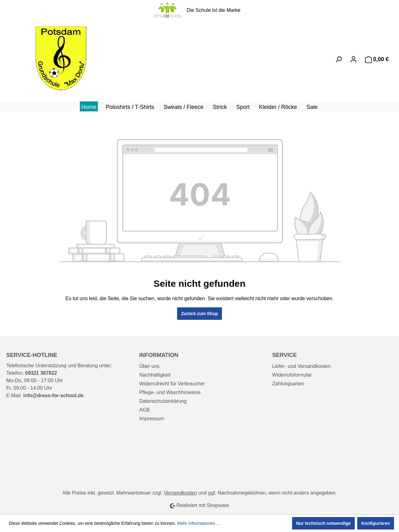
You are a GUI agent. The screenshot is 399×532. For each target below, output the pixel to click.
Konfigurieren (376, 523)
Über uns (149, 366)
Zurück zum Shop (199, 314)
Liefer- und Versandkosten (301, 366)
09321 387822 (41, 373)
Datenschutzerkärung (163, 401)
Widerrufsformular (292, 375)
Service (284, 355)
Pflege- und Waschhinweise (170, 392)
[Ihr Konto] (353, 59)
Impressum (152, 419)
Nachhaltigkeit (155, 375)
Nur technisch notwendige (323, 523)
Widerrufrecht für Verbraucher (172, 384)
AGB (145, 410)
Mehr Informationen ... (199, 523)
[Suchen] (339, 59)
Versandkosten (180, 493)
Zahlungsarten (288, 384)
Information (159, 355)
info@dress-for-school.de (53, 395)
